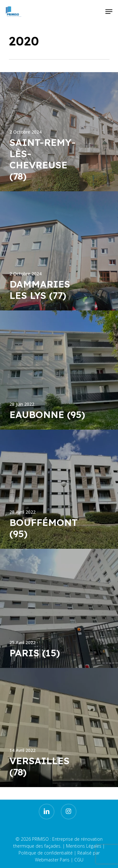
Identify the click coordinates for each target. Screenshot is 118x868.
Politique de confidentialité (46, 853)
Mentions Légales (84, 846)
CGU (79, 860)
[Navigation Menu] (109, 12)
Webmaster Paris (52, 860)
